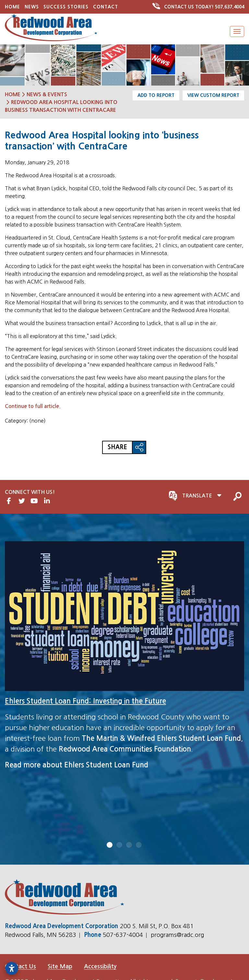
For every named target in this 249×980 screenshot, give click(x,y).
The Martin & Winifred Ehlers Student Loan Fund (161, 738)
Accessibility (100, 966)
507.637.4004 (199, 7)
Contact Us (20, 966)
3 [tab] (129, 845)
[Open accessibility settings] (12, 968)
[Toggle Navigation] (237, 31)
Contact (106, 7)
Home (12, 7)
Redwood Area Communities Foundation (125, 749)
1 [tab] (110, 845)
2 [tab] (120, 845)
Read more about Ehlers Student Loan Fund (77, 765)
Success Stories (66, 7)
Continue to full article (32, 406)
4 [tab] (139, 845)
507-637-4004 (124, 935)
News (32, 7)
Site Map (60, 966)
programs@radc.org (177, 935)
